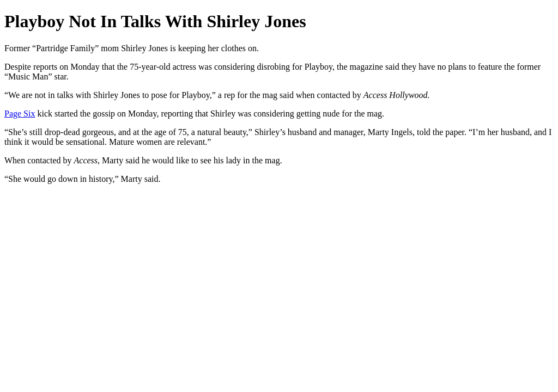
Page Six (20, 114)
